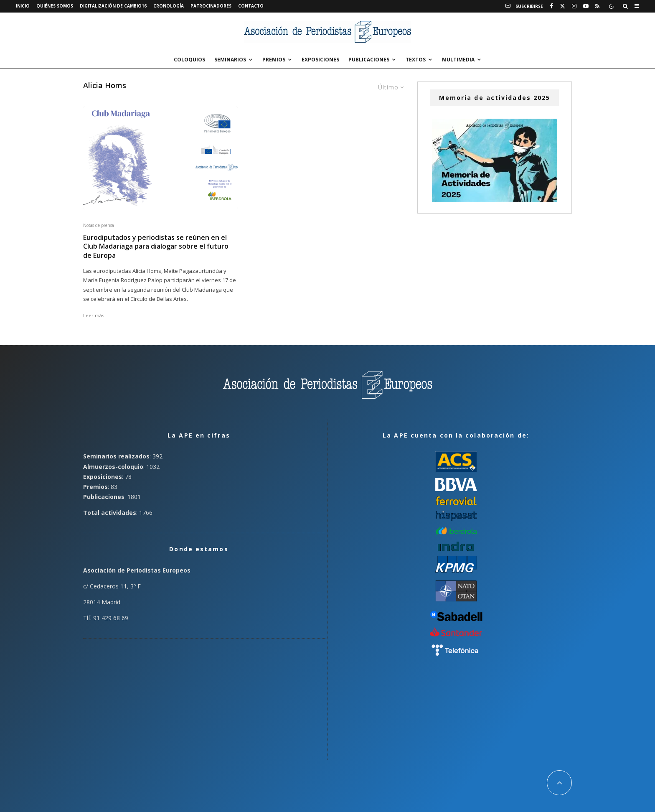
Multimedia (458, 60)
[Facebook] (551, 6)
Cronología (169, 6)
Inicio (23, 6)
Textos (416, 60)
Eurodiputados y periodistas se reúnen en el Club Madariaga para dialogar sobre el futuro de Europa (156, 247)
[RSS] (597, 6)
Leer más (94, 315)
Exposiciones (320, 60)
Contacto (251, 6)
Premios (274, 60)
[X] (562, 6)
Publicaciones (369, 60)
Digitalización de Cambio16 (113, 6)
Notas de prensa (99, 225)
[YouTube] (586, 6)
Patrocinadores (211, 6)
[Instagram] (574, 6)
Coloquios (189, 60)
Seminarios (230, 60)
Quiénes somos (55, 6)
